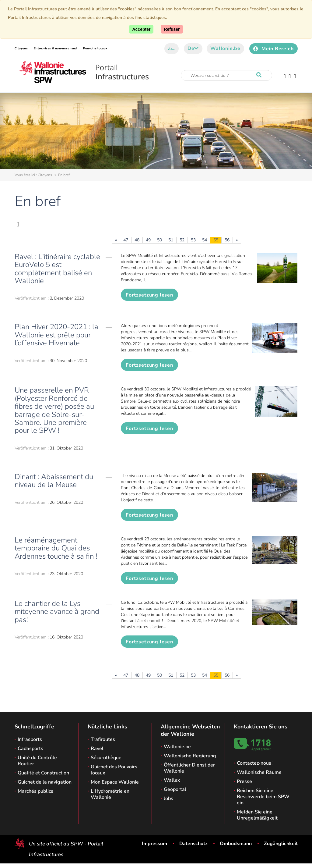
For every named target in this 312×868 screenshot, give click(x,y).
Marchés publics (35, 791)
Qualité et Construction (43, 773)
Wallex (172, 780)
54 (205, 240)
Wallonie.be (225, 48)
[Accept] (141, 29)
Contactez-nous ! (255, 763)
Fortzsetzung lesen (149, 295)
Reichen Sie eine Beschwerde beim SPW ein (263, 797)
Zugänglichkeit (281, 844)
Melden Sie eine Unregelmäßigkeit (257, 815)
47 (126, 240)
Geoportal (175, 789)
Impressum (154, 844)
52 (182, 240)
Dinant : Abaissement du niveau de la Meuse (54, 481)
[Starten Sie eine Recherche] (260, 75)
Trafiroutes (103, 739)
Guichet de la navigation (45, 782)
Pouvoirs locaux (95, 48)
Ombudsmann (236, 844)
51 (171, 240)
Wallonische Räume (259, 772)
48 (137, 240)
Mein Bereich (273, 49)
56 (227, 240)
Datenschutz (193, 844)
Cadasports (30, 749)
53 (193, 240)
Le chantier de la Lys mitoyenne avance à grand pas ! (57, 612)
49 (148, 240)
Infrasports (30, 739)
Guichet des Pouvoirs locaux (114, 770)
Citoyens (21, 48)
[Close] (172, 29)
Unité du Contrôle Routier (37, 761)
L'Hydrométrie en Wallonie (110, 794)
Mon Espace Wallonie (115, 782)
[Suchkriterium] (226, 75)
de (193, 48)
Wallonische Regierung (190, 756)
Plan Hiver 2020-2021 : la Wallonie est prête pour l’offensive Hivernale (56, 335)
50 (160, 240)
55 (216, 240)
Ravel (97, 749)
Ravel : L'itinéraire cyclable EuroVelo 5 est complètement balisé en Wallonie (57, 269)
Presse (244, 781)
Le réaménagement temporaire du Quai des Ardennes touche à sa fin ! (56, 548)
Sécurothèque (106, 758)
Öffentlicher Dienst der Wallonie (189, 768)
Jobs (168, 799)
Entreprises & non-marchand (55, 48)
